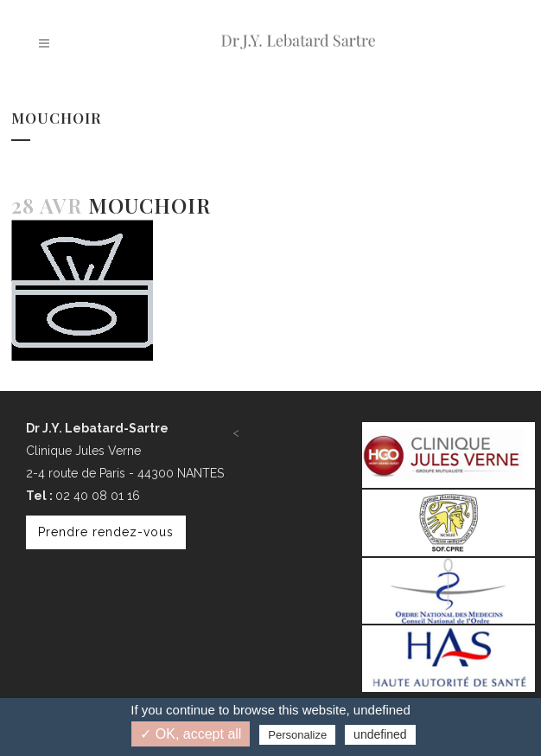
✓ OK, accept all (191, 734)
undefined (380, 734)
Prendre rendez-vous (106, 532)
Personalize (297, 735)
